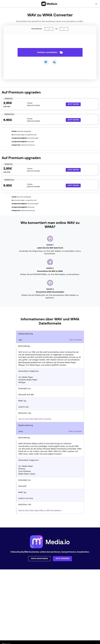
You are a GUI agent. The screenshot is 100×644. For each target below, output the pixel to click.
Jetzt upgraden (62, 559)
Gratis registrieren (39, 559)
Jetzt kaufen (73, 104)
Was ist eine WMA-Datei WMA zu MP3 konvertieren (40, 511)
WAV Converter (76, 340)
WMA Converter (75, 431)
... (48, 29)
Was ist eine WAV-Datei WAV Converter (35, 419)
